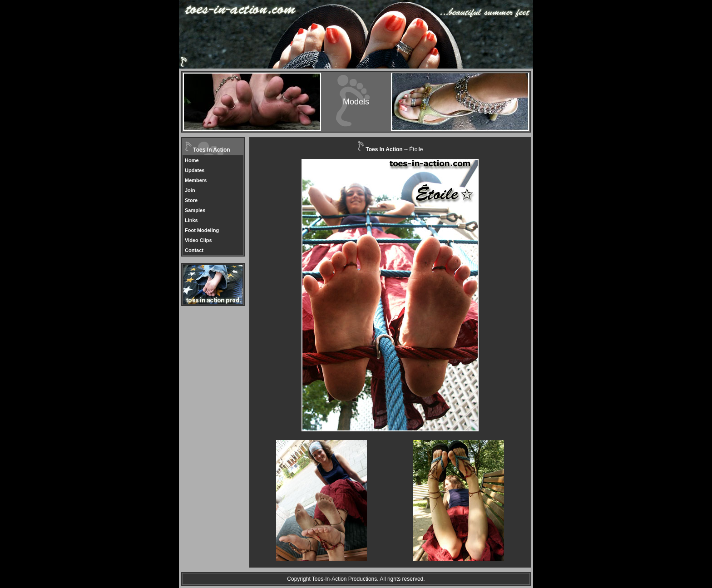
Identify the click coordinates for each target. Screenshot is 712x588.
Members (196, 180)
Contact (194, 250)
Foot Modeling (202, 230)
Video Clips (198, 240)
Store (191, 200)
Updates (195, 170)
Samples (195, 210)
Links (191, 220)
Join (190, 190)
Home (192, 160)
